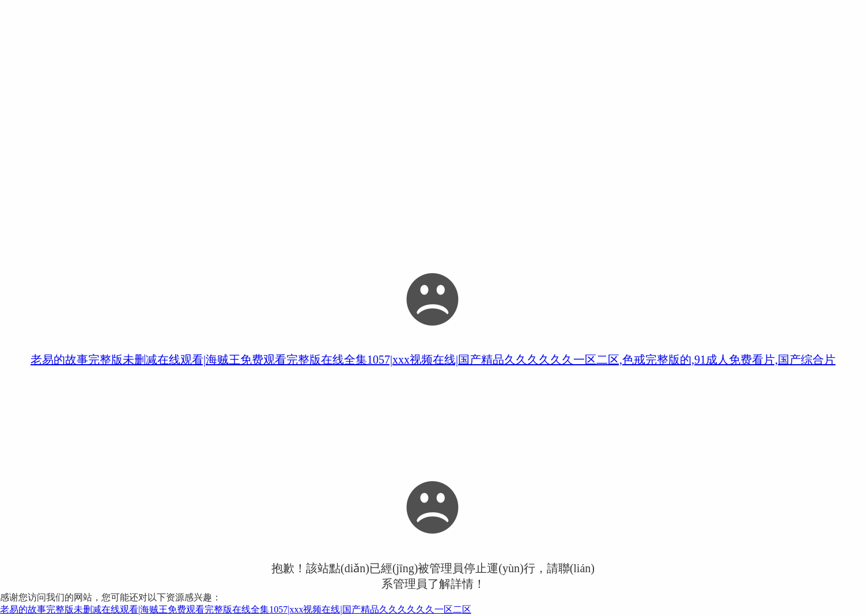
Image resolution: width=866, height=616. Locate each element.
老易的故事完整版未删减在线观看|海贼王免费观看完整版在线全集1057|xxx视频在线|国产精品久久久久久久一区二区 (236, 609)
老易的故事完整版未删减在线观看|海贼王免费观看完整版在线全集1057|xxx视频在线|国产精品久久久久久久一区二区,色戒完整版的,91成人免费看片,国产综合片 (433, 360)
